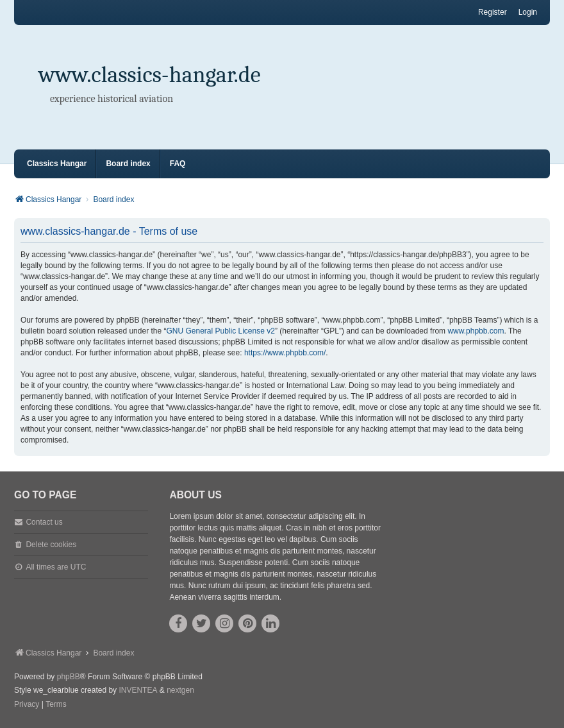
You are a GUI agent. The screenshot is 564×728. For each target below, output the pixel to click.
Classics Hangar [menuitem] (57, 164)
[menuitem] (27, 705)
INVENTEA (138, 690)
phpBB (69, 677)
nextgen (180, 690)
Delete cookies (51, 545)
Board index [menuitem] (128, 164)
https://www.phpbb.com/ (285, 353)
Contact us (44, 522)
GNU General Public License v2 (220, 331)
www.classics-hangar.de (150, 75)
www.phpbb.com (476, 331)
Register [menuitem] (493, 12)
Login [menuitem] (528, 12)
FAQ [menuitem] (178, 164)
